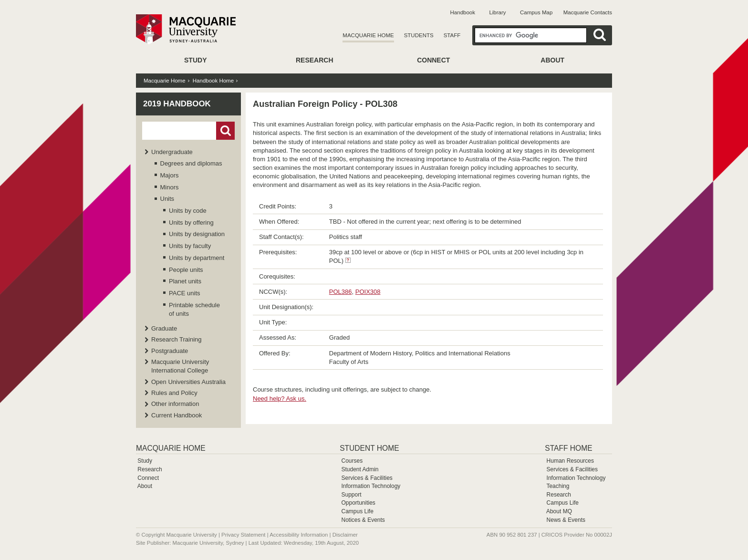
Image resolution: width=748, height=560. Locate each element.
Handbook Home (213, 81)
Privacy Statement (243, 535)
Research (315, 60)
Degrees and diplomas (191, 163)
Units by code (188, 211)
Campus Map (536, 12)
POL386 (341, 292)
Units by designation (197, 234)
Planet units (185, 281)
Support (351, 495)
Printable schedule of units (194, 309)
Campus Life (357, 511)
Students (419, 35)
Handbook (463, 12)
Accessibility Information (299, 535)
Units (167, 199)
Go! (225, 131)
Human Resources (570, 461)
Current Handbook (177, 415)
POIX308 (368, 292)
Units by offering (191, 223)
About (552, 60)
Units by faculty (190, 246)
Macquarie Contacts (588, 12)
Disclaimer (345, 535)
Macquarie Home (368, 35)
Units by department (197, 258)
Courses (352, 461)
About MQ (559, 511)
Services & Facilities (367, 478)
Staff (452, 35)
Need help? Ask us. (280, 399)
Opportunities (358, 503)
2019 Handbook (177, 104)
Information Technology (371, 486)
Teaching (558, 486)
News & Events (566, 520)
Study (195, 60)
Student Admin (360, 469)
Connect (433, 60)
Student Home (369, 448)
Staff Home (568, 448)
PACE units (185, 293)
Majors (170, 175)
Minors (170, 187)
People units (186, 270)
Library (497, 12)
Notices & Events (363, 520)
